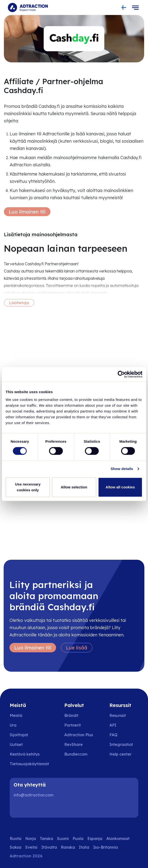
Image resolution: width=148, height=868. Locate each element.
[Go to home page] (28, 7)
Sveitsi (31, 847)
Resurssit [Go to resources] (118, 715)
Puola (78, 839)
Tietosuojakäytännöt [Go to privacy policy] (29, 764)
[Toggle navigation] (135, 7)
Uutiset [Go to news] (16, 744)
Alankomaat (118, 839)
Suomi (63, 839)
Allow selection (74, 487)
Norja (31, 839)
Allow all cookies (120, 487)
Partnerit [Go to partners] (73, 725)
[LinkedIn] (19, 808)
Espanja (95, 839)
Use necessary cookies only (28, 487)
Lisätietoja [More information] (19, 303)
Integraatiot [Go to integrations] (121, 744)
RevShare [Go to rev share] (74, 744)
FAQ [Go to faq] (113, 735)
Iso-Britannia (106, 847)
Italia (84, 847)
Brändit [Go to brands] (71, 715)
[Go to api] (124, 725)
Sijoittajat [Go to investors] (19, 735)
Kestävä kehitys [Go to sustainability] (25, 754)
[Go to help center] (124, 754)
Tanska (46, 839)
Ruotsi (16, 839)
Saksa (16, 847)
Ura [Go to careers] (13, 725)
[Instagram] (35, 808)
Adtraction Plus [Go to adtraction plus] (79, 735)
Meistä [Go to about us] (16, 715)
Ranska (68, 847)
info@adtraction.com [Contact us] (33, 795)
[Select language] (124, 8)
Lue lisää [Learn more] (77, 648)
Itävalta (49, 847)
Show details (122, 469)
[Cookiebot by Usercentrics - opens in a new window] (121, 374)
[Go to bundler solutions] (79, 754)
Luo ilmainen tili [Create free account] (27, 212)
